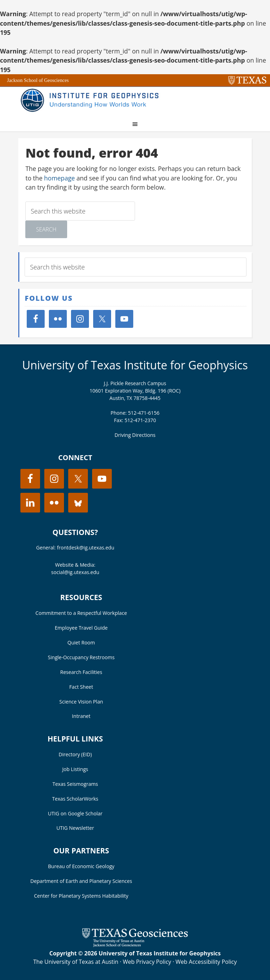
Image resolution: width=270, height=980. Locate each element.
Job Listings (75, 769)
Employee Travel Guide (81, 628)
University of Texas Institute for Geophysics (135, 365)
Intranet (81, 716)
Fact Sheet (81, 687)
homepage (59, 178)
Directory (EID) (75, 754)
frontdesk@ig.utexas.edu (86, 548)
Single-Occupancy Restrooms (81, 657)
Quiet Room (81, 642)
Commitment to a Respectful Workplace (81, 613)
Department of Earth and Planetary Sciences (81, 881)
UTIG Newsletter (75, 828)
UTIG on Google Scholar (75, 813)
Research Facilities (81, 672)
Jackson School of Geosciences (38, 80)
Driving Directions (135, 435)
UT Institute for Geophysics (92, 101)
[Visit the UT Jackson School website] (135, 945)
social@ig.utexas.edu (75, 572)
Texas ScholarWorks (75, 799)
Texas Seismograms (75, 784)
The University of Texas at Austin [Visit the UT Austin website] (76, 962)
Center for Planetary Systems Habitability (81, 896)
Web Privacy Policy (147, 962)
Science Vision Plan (81, 702)
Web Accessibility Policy (206, 962)
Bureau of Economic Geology (81, 866)
